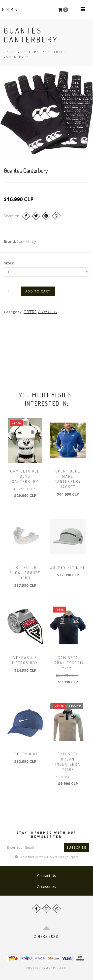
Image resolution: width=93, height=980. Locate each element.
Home (9, 52)
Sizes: (9, 263)
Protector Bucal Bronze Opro (25, 573)
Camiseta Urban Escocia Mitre (68, 663)
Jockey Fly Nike (68, 567)
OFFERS (31, 52)
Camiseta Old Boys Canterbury (25, 476)
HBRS (10, 9)
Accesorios (47, 312)
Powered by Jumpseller (46, 968)
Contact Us (47, 875)
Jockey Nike (25, 754)
